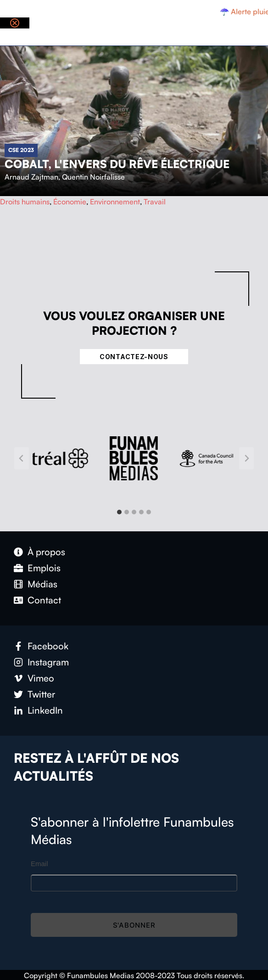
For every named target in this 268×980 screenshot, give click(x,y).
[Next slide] (246, 458)
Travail (155, 202)
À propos (46, 552)
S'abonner (134, 925)
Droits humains (25, 202)
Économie (70, 202)
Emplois (44, 568)
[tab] (119, 512)
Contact (44, 600)
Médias (42, 584)
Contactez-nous (134, 357)
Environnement (115, 202)
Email (39, 864)
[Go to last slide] (22, 458)
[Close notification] (15, 23)
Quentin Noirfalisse (93, 177)
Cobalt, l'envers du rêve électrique (117, 164)
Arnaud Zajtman (31, 177)
